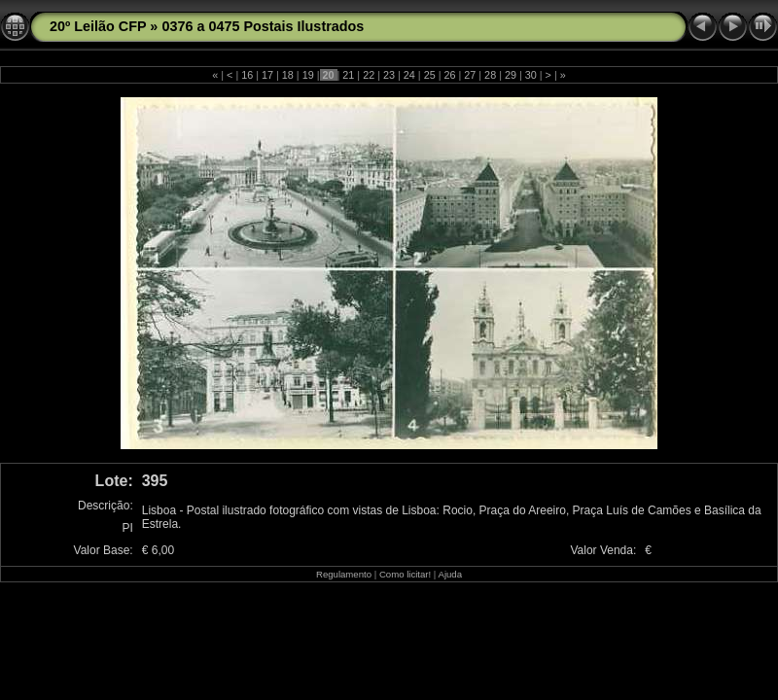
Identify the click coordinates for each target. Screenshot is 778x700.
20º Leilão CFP (98, 26)
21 (348, 75)
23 (389, 75)
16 (247, 75)
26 (449, 75)
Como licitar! (405, 574)
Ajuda (450, 574)
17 (267, 75)
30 (531, 75)
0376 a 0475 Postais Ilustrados (263, 26)
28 (490, 75)
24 (409, 75)
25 (430, 75)
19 (308, 75)
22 (369, 75)
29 (511, 75)
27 (470, 75)
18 (288, 75)
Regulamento (344, 574)
